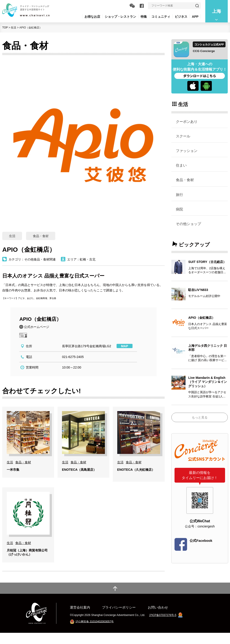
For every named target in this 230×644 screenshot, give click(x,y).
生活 (13, 28)
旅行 (179, 195)
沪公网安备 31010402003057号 (95, 633)
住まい (181, 165)
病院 (179, 209)
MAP (125, 346)
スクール (183, 136)
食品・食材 (185, 180)
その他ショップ (188, 224)
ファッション (187, 151)
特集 (144, 17)
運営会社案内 (80, 619)
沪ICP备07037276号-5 (163, 626)
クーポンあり (187, 121)
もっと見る (200, 417)
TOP (5, 28)
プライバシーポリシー (119, 619)
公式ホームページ (37, 327)
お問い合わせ (158, 619)
